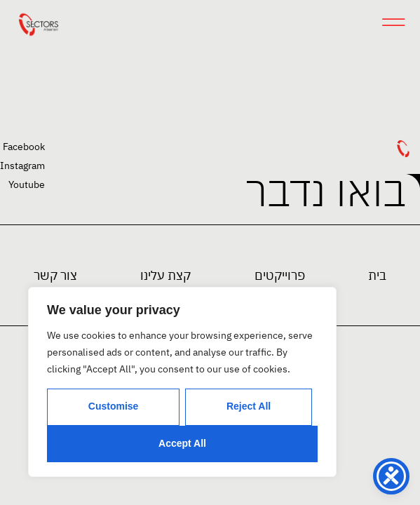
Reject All (249, 406)
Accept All (182, 443)
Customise (114, 406)
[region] (182, 382)
